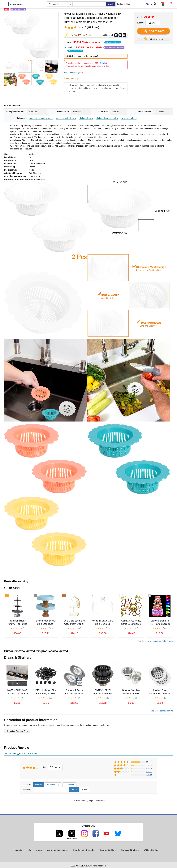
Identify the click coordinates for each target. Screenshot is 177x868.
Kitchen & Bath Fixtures (66, 118)
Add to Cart (153, 31)
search (111, 4)
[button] (171, 4)
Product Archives (108, 850)
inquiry (39, 850)
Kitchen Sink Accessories (107, 118)
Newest (39, 785)
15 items (150, 762)
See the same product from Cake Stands (155, 641)
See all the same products (162, 711)
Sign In (149, 4)
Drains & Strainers (129, 118)
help (29, 850)
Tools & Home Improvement (41, 118)
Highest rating (53, 785)
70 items (55, 767)
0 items (149, 775)
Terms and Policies (130, 850)
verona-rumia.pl (17, 4)
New (94, 42)
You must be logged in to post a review (21, 753)
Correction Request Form (17, 731)
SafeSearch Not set (124, 4)
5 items (149, 765)
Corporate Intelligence (58, 850)
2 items (149, 768)
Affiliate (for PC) (151, 850)
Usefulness (69, 785)
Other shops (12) (74, 73)
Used (95, 49)
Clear (85, 789)
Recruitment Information (84, 850)
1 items (149, 772)
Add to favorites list (153, 39)
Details (103, 63)
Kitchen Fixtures (86, 118)
